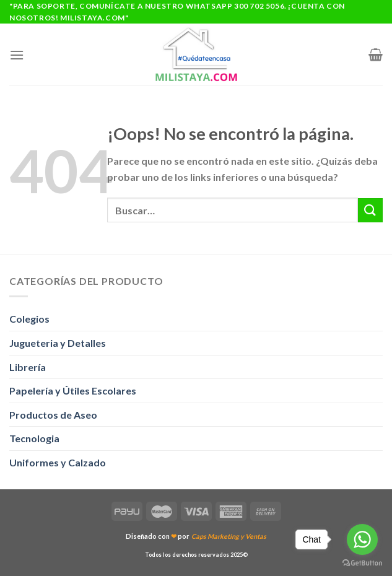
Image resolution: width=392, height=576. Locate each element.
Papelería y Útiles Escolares (73, 391)
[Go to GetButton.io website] (362, 563)
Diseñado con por (196, 536)
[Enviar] (370, 210)
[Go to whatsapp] (362, 539)
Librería (28, 367)
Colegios (29, 319)
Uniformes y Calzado (58, 462)
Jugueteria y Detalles (58, 343)
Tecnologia (34, 438)
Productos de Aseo (53, 415)
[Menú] (17, 55)
